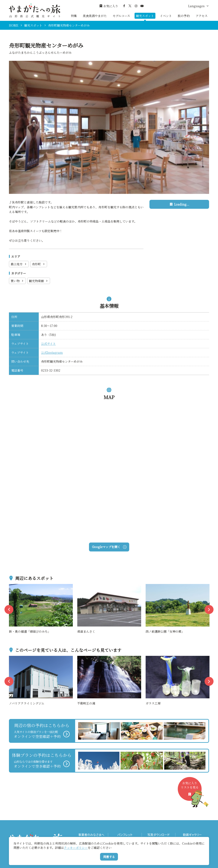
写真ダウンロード (158, 835)
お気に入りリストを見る (191, 791)
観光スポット (145, 16)
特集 (74, 16)
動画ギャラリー (192, 835)
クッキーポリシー (76, 848)
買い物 (17, 281)
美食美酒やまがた (95, 16)
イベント (166, 16)
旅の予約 (184, 16)
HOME (14, 25)
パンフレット (125, 835)
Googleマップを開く (109, 547)
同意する (109, 857)
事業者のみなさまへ (91, 835)
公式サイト (48, 344)
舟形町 (39, 264)
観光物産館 (39, 281)
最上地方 (19, 264)
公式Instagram (52, 352)
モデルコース (121, 16)
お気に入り (109, 6)
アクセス (202, 16)
